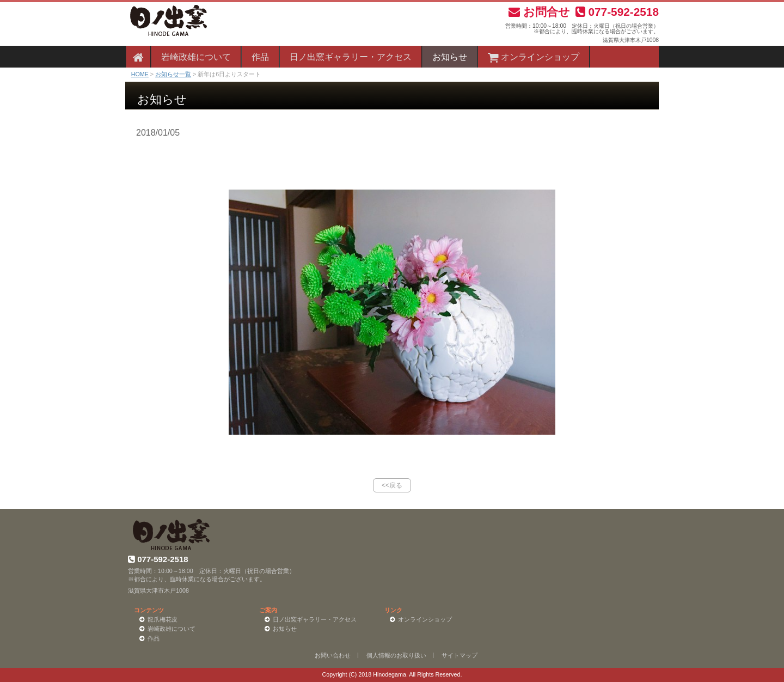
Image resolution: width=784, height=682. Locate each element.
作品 (260, 57)
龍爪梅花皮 (163, 619)
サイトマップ (460, 655)
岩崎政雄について (196, 57)
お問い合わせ (333, 655)
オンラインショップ (534, 57)
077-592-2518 (617, 12)
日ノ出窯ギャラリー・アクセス (351, 57)
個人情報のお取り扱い (396, 655)
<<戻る (392, 485)
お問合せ (539, 12)
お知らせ (450, 57)
